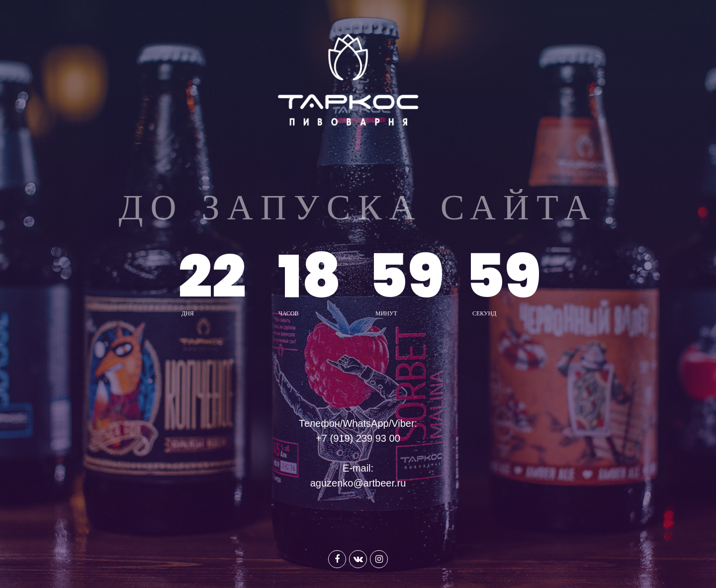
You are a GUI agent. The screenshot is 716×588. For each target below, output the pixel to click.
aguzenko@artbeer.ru (358, 483)
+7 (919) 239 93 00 (358, 438)
